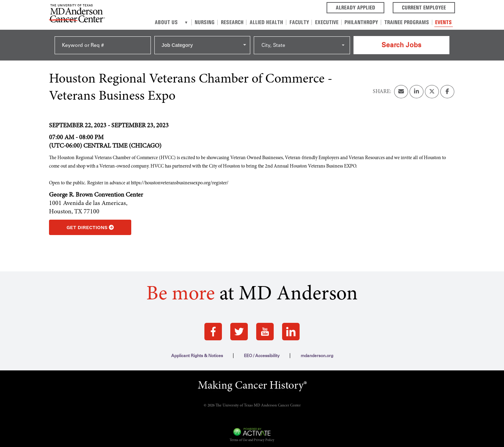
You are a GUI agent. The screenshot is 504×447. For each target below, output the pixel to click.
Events (444, 22)
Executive (328, 22)
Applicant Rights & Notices (197, 351)
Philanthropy (363, 22)
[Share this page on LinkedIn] (416, 87)
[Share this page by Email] (401, 87)
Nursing (208, 22)
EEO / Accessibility (262, 351)
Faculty (301, 22)
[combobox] (202, 43)
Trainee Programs (407, 22)
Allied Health (269, 22)
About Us (170, 22)
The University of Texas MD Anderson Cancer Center (258, 401)
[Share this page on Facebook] (447, 87)
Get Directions (90, 223)
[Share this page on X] (432, 87)
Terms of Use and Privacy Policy (252, 436)
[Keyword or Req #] (103, 43)
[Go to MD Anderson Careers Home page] (77, 15)
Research (235, 22)
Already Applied (360, 7)
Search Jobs (401, 42)
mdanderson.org (317, 351)
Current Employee (428, 7)
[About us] (190, 22)
